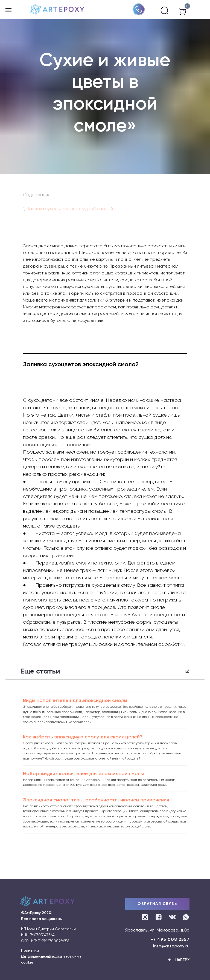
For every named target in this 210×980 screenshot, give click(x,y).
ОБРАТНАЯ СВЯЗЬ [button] (157, 904)
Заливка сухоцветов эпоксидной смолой (69, 209)
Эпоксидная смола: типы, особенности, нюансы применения (96, 800)
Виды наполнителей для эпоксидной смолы (75, 700)
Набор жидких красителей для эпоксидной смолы (83, 773)
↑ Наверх (179, 960)
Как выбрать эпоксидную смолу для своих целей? (83, 737)
